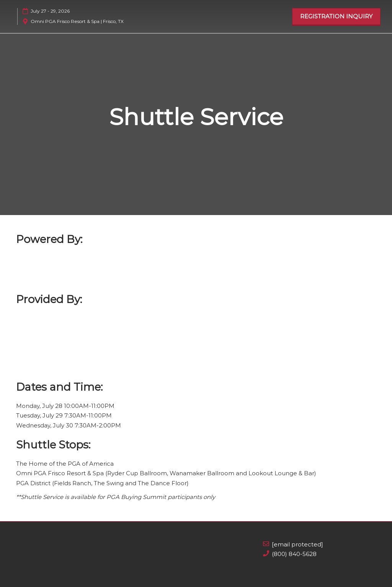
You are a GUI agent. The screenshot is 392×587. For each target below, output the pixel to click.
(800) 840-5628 (294, 554)
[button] (336, 16)
